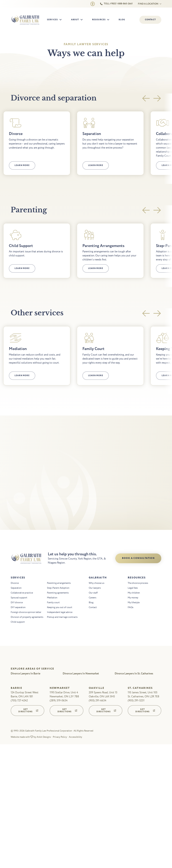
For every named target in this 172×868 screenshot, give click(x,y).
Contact (93, 608)
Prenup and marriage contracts (62, 617)
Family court (53, 603)
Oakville (97, 689)
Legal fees (133, 588)
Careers (93, 598)
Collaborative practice (22, 593)
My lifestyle (134, 603)
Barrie (16, 689)
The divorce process (138, 583)
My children (134, 593)
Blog (122, 20)
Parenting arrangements (59, 583)
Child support (18, 622)
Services (52, 20)
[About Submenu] (83, 20)
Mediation (52, 598)
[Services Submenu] (62, 20)
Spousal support (19, 598)
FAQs (131, 608)
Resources (99, 20)
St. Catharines (140, 689)
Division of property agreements (27, 617)
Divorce (15, 583)
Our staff (93, 593)
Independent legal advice (60, 613)
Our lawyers (95, 588)
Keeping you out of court (60, 608)
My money (133, 598)
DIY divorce (17, 603)
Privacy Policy (60, 737)
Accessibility (75, 737)
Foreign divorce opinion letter (26, 613)
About (75, 20)
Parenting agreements (58, 593)
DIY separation (18, 608)
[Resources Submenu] (109, 20)
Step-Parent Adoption (58, 588)
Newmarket (60, 689)
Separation (16, 588)
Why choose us (97, 583)
